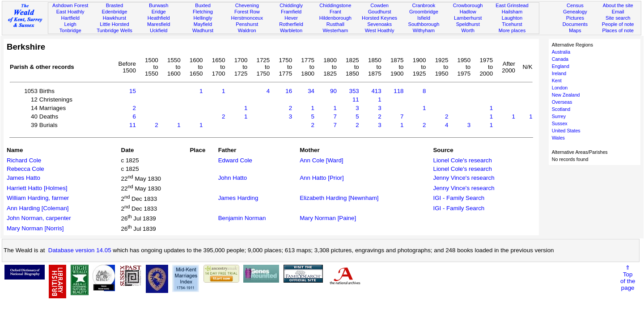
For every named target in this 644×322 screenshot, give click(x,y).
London (560, 88)
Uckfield (159, 30)
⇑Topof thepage (628, 278)
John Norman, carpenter (39, 218)
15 (133, 91)
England (561, 66)
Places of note (618, 30)
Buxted (203, 5)
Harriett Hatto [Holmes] (37, 188)
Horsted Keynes (379, 18)
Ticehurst (512, 24)
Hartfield (70, 18)
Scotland (561, 109)
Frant (335, 12)
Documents (575, 24)
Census (575, 5)
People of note (618, 24)
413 (376, 91)
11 (356, 100)
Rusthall (335, 24)
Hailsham (512, 12)
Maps (575, 30)
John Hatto (233, 178)
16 (289, 91)
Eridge (159, 12)
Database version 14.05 (80, 250)
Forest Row (247, 12)
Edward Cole (235, 160)
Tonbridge (70, 30)
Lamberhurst (468, 18)
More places (512, 30)
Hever (291, 18)
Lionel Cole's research (462, 160)
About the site (618, 5)
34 (311, 91)
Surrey (559, 116)
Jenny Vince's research (464, 178)
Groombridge (424, 12)
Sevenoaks (379, 24)
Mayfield (203, 24)
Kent (557, 80)
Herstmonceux (247, 18)
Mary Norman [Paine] (328, 218)
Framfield (291, 12)
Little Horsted (114, 24)
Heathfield (159, 18)
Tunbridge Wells (114, 30)
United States (566, 131)
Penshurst (247, 24)
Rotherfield (291, 24)
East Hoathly (70, 12)
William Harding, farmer (38, 198)
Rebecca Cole (25, 169)
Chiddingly (291, 5)
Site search (618, 18)
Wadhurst (203, 30)
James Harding (238, 198)
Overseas (562, 102)
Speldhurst (468, 24)
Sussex (560, 123)
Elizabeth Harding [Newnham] (339, 198)
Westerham (336, 30)
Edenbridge (115, 12)
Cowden (379, 5)
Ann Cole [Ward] (321, 160)
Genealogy (575, 12)
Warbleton (291, 30)
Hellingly (203, 18)
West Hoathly (380, 30)
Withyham (424, 30)
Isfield (424, 18)
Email (618, 12)
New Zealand (566, 95)
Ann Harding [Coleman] (38, 208)
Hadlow (468, 12)
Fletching (203, 12)
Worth (468, 30)
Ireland (559, 73)
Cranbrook (424, 5)
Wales (558, 138)
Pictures (575, 18)
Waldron (247, 30)
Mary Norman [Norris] (35, 228)
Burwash (159, 5)
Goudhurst (380, 12)
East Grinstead (512, 5)
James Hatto (23, 178)
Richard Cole (24, 160)
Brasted (114, 5)
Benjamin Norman (242, 218)
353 (354, 91)
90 (333, 91)
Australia (561, 52)
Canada (560, 59)
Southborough (424, 24)
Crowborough (468, 5)
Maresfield (159, 24)
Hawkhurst (114, 18)
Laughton (512, 18)
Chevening (247, 5)
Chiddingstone (335, 5)
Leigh (70, 24)
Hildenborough (335, 18)
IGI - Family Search (459, 198)
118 (398, 91)
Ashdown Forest (70, 5)
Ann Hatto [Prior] (322, 178)
